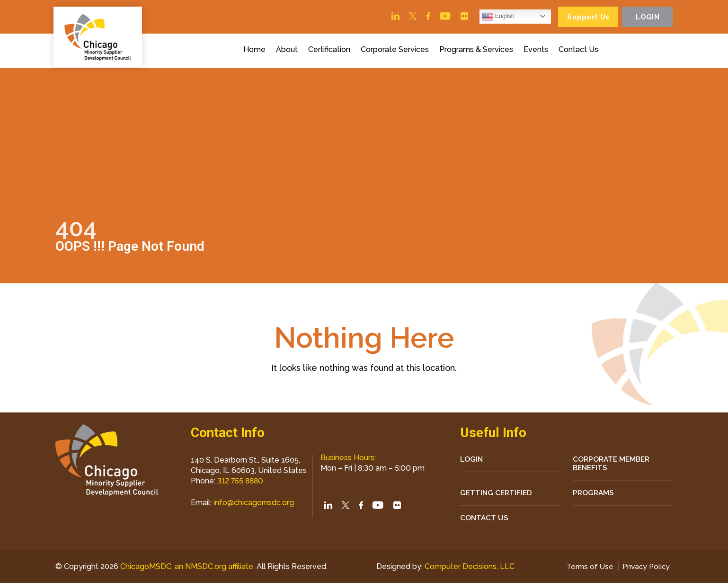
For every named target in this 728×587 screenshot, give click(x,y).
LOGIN (472, 461)
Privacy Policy (645, 570)
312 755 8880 (241, 482)
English (492, 17)
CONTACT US (485, 521)
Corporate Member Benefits (613, 465)
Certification (331, 51)
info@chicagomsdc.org (254, 504)
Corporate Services (396, 51)
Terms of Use (587, 570)
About (288, 51)
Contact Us (580, 51)
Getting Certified (497, 495)
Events (537, 51)
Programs (594, 495)
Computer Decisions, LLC (468, 570)
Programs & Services (478, 51)
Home (256, 51)
